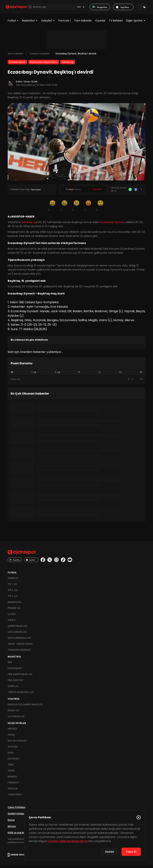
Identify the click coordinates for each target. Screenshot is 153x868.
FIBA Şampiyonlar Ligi (20, 677)
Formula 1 (65, 23)
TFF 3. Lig (13, 599)
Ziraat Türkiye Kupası (20, 647)
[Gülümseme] (53, 208)
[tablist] (77, 375)
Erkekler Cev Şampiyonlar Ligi (25, 707)
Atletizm (13, 749)
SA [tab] (120, 375)
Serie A (12, 623)
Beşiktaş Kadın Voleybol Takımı (44, 65)
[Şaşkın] (101, 208)
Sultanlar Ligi (68, 65)
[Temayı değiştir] (140, 8)
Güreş (11, 737)
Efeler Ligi (13, 713)
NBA (10, 665)
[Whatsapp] (130, 192)
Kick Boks (13, 761)
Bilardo (12, 779)
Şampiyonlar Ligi (17, 629)
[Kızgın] (89, 208)
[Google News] (84, 192)
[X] (141, 192)
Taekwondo (15, 797)
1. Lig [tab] (34, 375)
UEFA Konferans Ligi (19, 641)
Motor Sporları (17, 743)
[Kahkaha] (65, 208)
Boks (11, 755)
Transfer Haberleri (19, 652)
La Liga (12, 617)
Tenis (11, 767)
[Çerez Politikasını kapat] (139, 817)
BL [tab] (141, 375)
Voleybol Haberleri (40, 56)
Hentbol (12, 731)
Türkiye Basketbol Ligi (21, 695)
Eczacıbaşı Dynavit (17, 65)
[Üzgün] (77, 208)
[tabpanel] (77, 382)
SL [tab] (12, 375)
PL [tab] (79, 375)
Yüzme (11, 773)
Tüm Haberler (83, 23)
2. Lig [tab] (57, 375)
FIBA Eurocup (15, 683)
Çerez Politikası (16, 810)
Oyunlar (100, 23)
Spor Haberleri (16, 56)
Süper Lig (13, 581)
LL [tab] (100, 375)
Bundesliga (14, 605)
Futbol (13, 23)
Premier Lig (14, 611)
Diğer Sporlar (136, 23)
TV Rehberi (116, 23)
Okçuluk (13, 791)
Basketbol (30, 23)
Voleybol (48, 23)
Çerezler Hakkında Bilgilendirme (68, 841)
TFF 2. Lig (13, 593)
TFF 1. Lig (12, 587)
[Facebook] (136, 192)
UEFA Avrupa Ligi (17, 635)
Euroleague (15, 671)
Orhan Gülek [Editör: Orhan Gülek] (30, 84)
